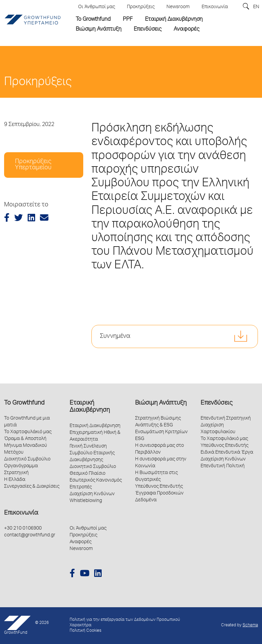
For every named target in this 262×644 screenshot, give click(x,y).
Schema (250, 625)
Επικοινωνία (21, 513)
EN (256, 7)
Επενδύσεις (216, 403)
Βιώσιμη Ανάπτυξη (161, 403)
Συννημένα (115, 336)
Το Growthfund (24, 403)
